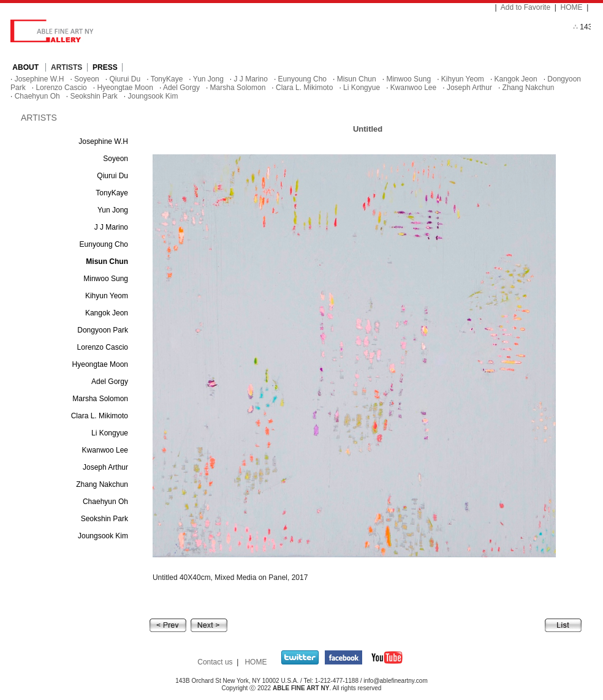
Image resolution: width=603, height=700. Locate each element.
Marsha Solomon (238, 88)
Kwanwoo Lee (413, 88)
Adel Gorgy (181, 88)
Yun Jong (208, 79)
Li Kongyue (362, 88)
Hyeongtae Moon (125, 88)
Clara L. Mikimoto (304, 88)
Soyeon (87, 79)
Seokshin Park (93, 96)
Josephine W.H (40, 79)
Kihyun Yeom (463, 79)
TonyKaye (167, 79)
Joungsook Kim (153, 96)
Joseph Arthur (469, 88)
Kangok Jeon (516, 79)
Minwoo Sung (408, 79)
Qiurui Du (125, 79)
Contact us (215, 662)
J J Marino (251, 79)
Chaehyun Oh (37, 96)
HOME (572, 7)
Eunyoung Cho (302, 79)
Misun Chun (357, 79)
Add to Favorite (525, 7)
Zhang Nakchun (529, 88)
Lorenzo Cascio (61, 88)
